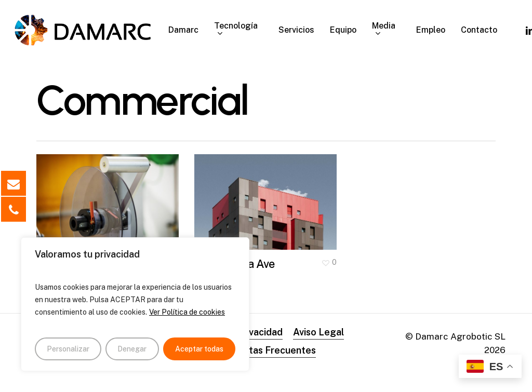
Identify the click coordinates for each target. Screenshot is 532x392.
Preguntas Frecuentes (266, 350)
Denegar (132, 349)
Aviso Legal (318, 332)
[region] (135, 304)
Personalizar (68, 349)
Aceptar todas (199, 349)
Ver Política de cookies (187, 312)
